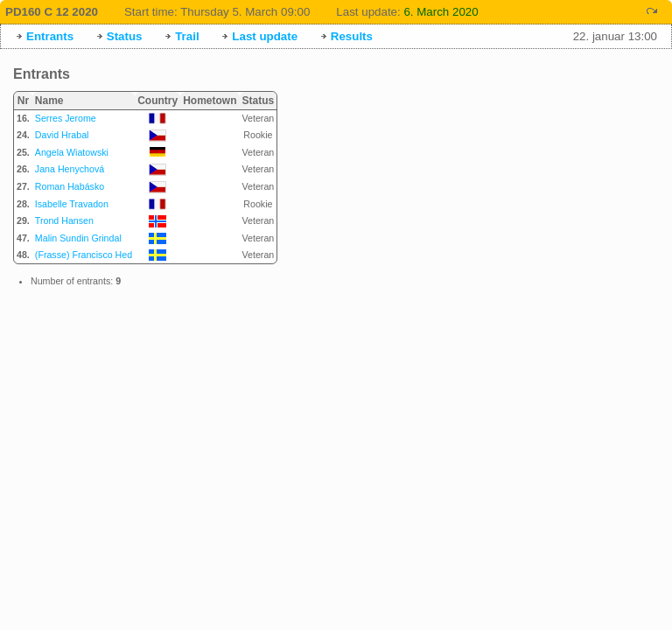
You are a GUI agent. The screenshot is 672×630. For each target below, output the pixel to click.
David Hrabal (62, 135)
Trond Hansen (64, 220)
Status (125, 36)
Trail (187, 36)
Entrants (50, 36)
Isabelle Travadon (72, 204)
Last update (265, 36)
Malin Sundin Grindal (78, 238)
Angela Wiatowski (72, 152)
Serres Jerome (66, 118)
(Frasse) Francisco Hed (84, 255)
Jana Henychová (70, 169)
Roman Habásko (70, 186)
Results (352, 36)
